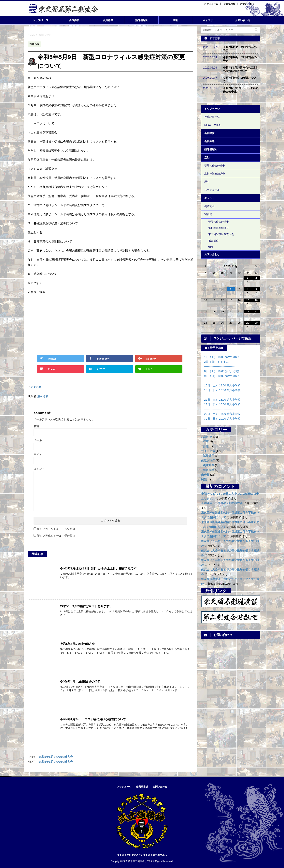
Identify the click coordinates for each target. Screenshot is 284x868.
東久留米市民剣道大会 (221, 234)
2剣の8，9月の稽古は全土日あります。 (86, 606)
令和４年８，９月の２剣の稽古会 (222, 503)
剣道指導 (209, 470)
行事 (206, 442)
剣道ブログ (208, 460)
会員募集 (108, 20)
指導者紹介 (142, 20)
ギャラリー (209, 20)
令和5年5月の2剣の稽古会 (77, 644)
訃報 (206, 446)
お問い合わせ (247, 4)
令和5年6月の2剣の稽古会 (56, 762)
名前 (36, 426)
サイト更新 (208, 451)
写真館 (208, 214)
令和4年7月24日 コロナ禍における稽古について (93, 719)
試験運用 (209, 456)
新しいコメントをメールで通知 (56, 529)
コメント (39, 469)
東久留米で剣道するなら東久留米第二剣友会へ (142, 855)
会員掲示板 (229, 4)
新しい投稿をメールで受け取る (56, 536)
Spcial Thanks (212, 125)
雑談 (204, 479)
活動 (175, 20)
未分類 (205, 475)
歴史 (207, 182)
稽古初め (213, 241)
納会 (211, 247)
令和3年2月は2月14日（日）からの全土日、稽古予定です (98, 568)
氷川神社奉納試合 (215, 174)
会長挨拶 (74, 20)
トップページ (40, 20)
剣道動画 (209, 206)
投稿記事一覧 (212, 117)
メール (38, 440)
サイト (38, 455)
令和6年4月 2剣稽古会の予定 (80, 682)
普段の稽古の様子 (215, 166)
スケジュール (211, 4)
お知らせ (36, 387)
